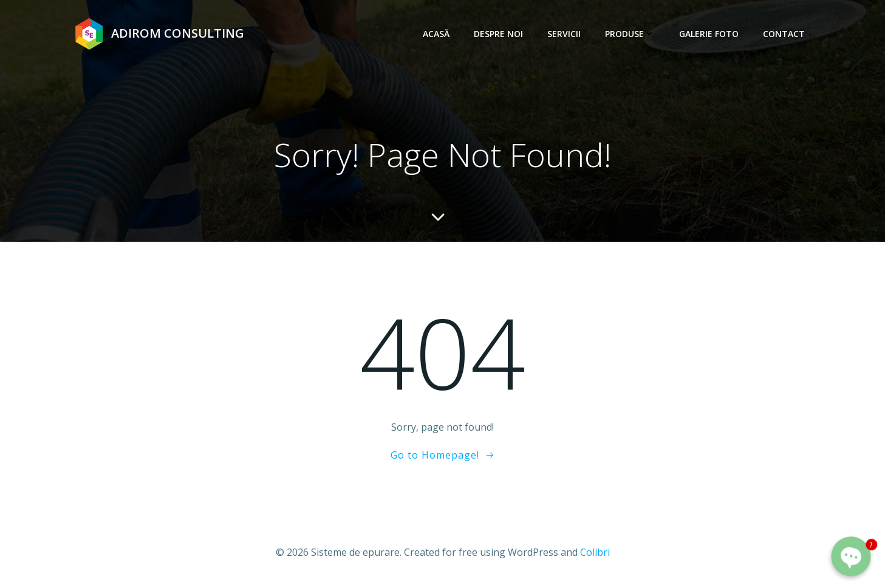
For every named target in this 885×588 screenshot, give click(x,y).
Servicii (564, 34)
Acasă (436, 34)
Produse (630, 34)
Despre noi (498, 34)
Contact (784, 34)
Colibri (595, 552)
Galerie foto (709, 34)
